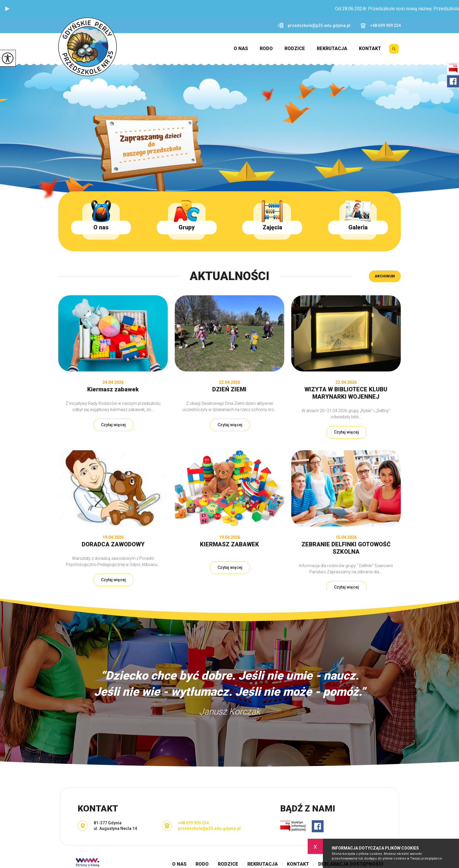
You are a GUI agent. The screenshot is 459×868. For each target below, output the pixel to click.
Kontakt (370, 49)
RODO (266, 49)
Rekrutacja (332, 49)
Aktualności (229, 276)
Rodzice (295, 49)
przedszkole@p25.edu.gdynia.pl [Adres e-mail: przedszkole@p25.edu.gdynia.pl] (209, 828)
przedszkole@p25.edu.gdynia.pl (314, 25)
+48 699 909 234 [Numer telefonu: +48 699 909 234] (193, 823)
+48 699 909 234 (381, 26)
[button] (7, 9)
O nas (241, 49)
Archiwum (385, 276)
